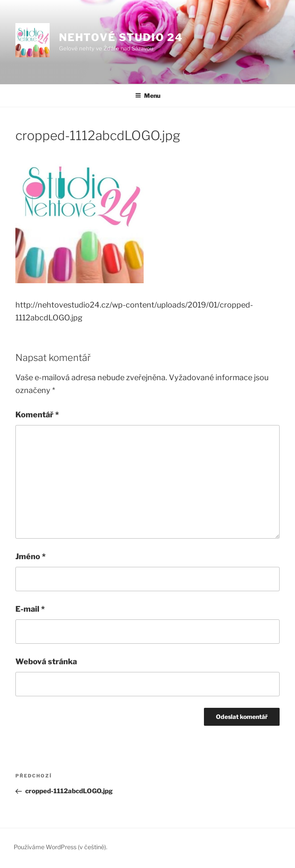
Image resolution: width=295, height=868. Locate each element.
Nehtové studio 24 (121, 37)
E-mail (30, 609)
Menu (148, 95)
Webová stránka (46, 661)
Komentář (37, 415)
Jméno (31, 556)
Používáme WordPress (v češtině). (60, 847)
